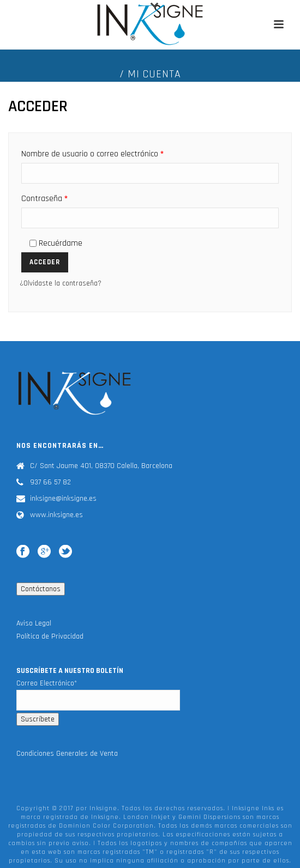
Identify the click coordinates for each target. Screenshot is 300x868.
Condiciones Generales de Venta (67, 754)
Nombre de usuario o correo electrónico (92, 154)
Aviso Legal (34, 623)
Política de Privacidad (50, 636)
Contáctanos (41, 589)
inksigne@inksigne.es (63, 499)
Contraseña (44, 199)
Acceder (45, 262)
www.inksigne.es (56, 515)
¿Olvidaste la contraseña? (61, 283)
